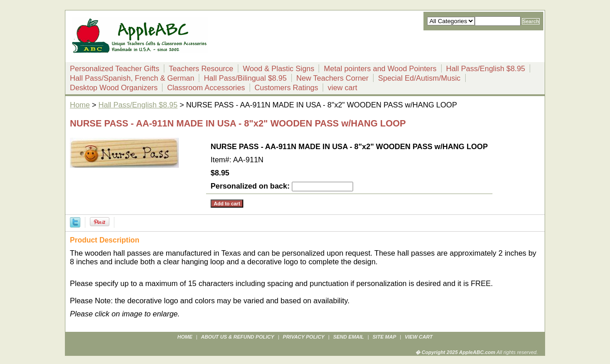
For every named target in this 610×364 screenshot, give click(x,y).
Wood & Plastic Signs (278, 68)
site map (384, 337)
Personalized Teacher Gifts (115, 68)
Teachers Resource (201, 68)
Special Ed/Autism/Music (419, 78)
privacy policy (304, 337)
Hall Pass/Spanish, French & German (132, 78)
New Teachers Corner (332, 78)
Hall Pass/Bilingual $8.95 (245, 78)
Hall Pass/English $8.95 (486, 68)
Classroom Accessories (206, 87)
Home (80, 105)
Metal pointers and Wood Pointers (380, 68)
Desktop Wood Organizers (114, 87)
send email (349, 337)
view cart (342, 87)
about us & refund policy (238, 337)
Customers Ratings (286, 87)
